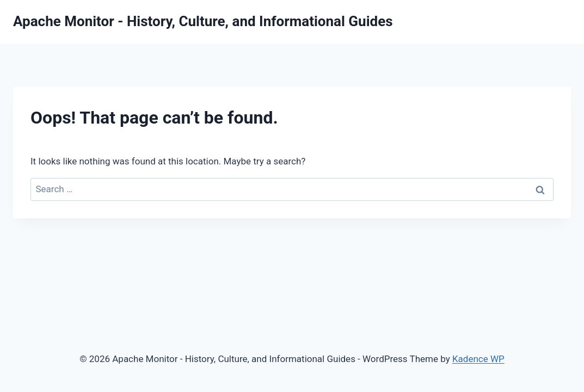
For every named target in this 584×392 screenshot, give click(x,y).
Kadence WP (478, 359)
